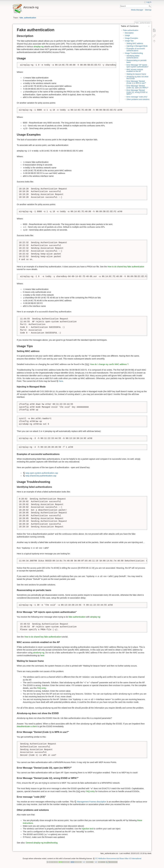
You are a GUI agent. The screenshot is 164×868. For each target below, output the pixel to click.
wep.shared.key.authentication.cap (41, 476)
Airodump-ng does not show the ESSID (137, 78)
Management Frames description (92, 802)
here (61, 381)
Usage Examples (131, 38)
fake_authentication (28, 18)
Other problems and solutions (138, 99)
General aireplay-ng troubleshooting (42, 843)
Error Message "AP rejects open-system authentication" (138, 66)
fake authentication (77, 617)
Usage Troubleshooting (134, 53)
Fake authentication (131, 30)
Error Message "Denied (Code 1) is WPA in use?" (136, 82)
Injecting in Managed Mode (137, 46)
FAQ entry (42, 688)
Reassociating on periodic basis (137, 61)
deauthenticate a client (27, 726)
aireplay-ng (39, 46)
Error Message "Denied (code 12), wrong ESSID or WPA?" (137, 92)
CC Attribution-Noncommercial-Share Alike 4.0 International (118, 859)
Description (129, 33)
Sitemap (148, 10)
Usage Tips (129, 41)
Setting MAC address (135, 43)
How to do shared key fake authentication (126, 267)
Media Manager (137, 10)
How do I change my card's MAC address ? (109, 364)
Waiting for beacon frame (136, 74)
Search (150, 6)
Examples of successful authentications (136, 50)
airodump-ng (39, 653)
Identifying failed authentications (133, 57)
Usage (127, 35)
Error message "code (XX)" (137, 97)
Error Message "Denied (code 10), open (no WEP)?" (137, 87)
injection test (88, 829)
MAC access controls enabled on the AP (135, 70)
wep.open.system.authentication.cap (42, 473)
